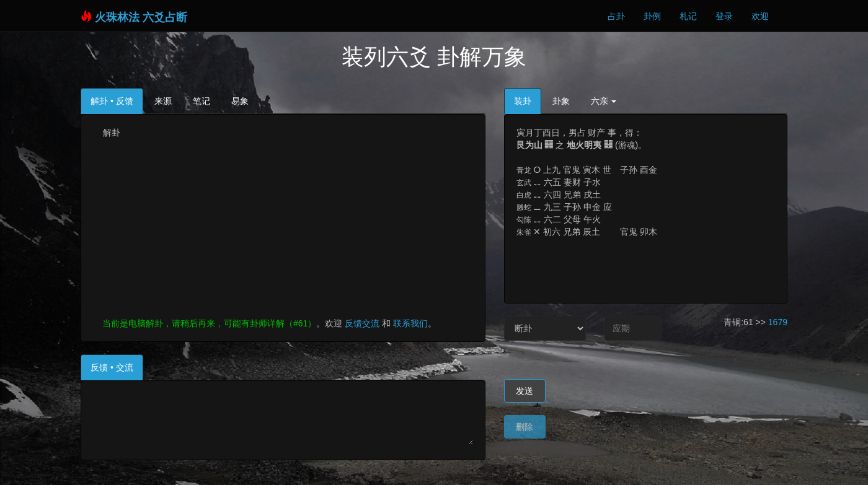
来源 (163, 101)
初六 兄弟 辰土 (572, 232)
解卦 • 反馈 (112, 101)
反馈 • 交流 (112, 367)
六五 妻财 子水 (572, 182)
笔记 (201, 101)
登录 (724, 16)
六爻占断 (165, 17)
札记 (688, 16)
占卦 (616, 16)
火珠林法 (117, 17)
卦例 (652, 16)
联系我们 (410, 323)
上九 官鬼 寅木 (572, 170)
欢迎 (760, 16)
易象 (240, 101)
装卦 (523, 101)
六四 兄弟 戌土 (572, 194)
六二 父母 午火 (572, 219)
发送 (525, 391)
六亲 (604, 101)
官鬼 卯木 (639, 232)
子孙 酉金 (639, 170)
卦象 (561, 101)
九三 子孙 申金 (572, 207)
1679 (778, 322)
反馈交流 (361, 323)
